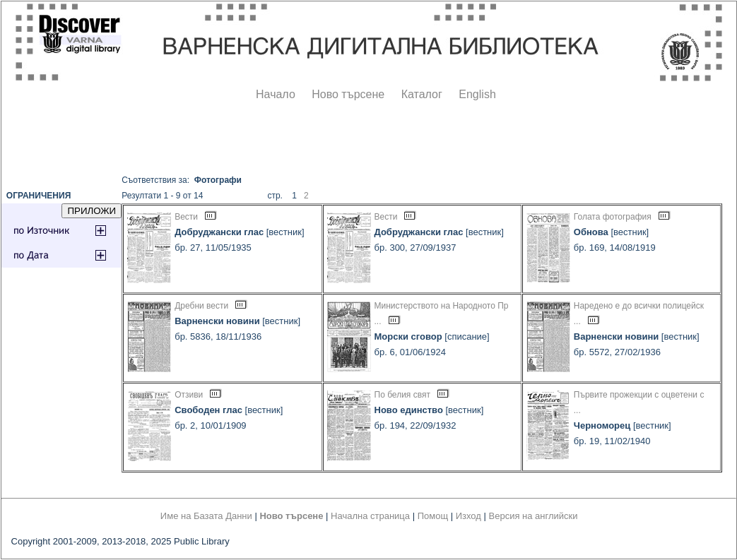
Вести (186, 217)
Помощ (433, 516)
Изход (468, 516)
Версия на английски (533, 516)
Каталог (422, 94)
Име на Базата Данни (206, 516)
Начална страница (370, 516)
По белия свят (402, 395)
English (477, 94)
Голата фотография (613, 217)
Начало (276, 94)
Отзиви (189, 395)
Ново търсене (348, 94)
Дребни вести (201, 306)
